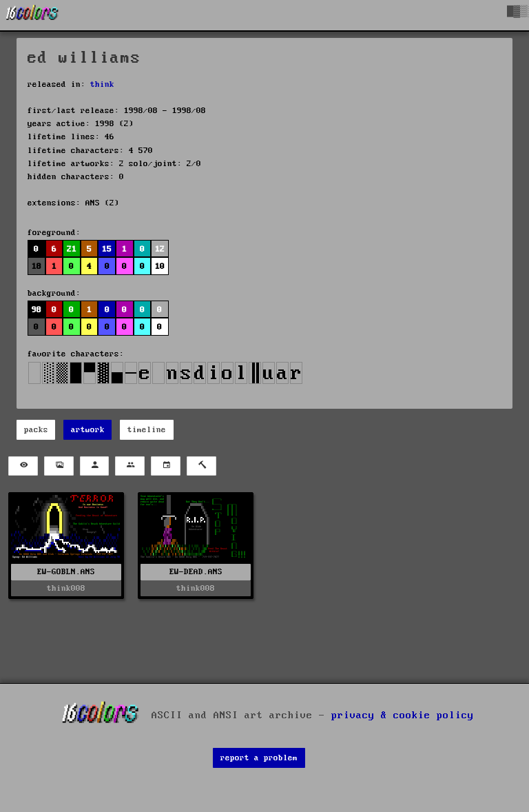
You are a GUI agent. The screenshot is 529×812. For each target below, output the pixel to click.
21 (72, 249)
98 (37, 310)
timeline (147, 430)
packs (36, 430)
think (102, 84)
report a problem (259, 758)
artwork (88, 430)
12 (160, 249)
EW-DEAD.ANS (196, 572)
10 (160, 266)
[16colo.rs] (32, 15)
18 (37, 266)
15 (107, 249)
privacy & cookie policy (403, 715)
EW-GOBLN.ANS (66, 572)
